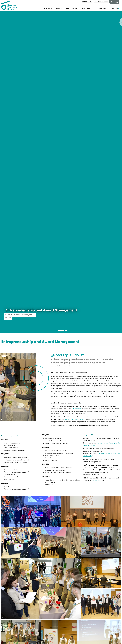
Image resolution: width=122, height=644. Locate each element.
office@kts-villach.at (101, 2)
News (58, 8)
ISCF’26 (95, 480)
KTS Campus (87, 8)
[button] (56, 331)
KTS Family (102, 8)
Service (115, 8)
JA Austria (76, 409)
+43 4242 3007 (87, 2)
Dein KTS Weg (71, 8)
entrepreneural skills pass (74, 419)
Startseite (48, 8)
